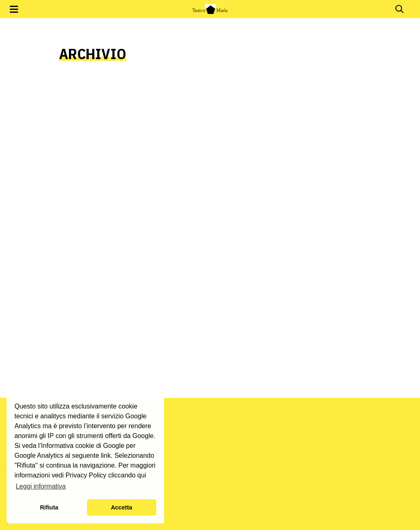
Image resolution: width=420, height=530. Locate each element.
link (106, 455)
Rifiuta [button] (49, 507)
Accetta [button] (121, 507)
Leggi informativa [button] (41, 486)
